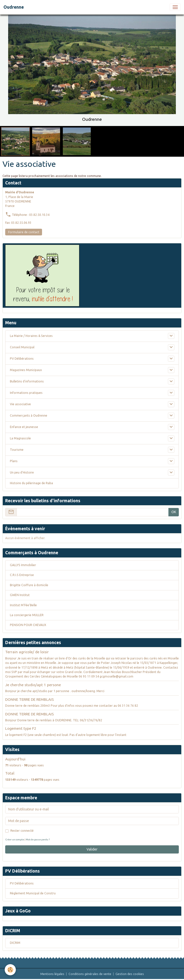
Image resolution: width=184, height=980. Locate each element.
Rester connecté (22, 831)
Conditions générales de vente (90, 974)
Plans (14, 461)
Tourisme (17, 450)
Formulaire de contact (24, 232)
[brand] (14, 7)
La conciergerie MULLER (27, 615)
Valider (92, 849)
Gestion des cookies (130, 974)
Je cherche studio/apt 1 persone (33, 685)
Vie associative (20, 404)
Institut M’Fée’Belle (23, 605)
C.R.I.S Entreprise (22, 575)
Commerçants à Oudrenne (29, 415)
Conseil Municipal (22, 347)
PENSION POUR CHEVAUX (28, 625)
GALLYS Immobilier (23, 565)
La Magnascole (20, 438)
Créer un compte (15, 840)
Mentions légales (52, 974)
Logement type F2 (21, 728)
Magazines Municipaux (26, 370)
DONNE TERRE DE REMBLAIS (30, 699)
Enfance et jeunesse (24, 427)
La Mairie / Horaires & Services (31, 336)
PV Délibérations (22, 359)
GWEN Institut (20, 595)
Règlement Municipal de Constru (33, 893)
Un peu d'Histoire (22, 472)
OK (174, 512)
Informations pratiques (26, 393)
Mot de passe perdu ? (38, 840)
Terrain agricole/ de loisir (27, 652)
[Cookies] (11, 970)
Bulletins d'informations (27, 381)
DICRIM (15, 943)
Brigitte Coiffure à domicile (29, 585)
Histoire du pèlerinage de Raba (31, 483)
